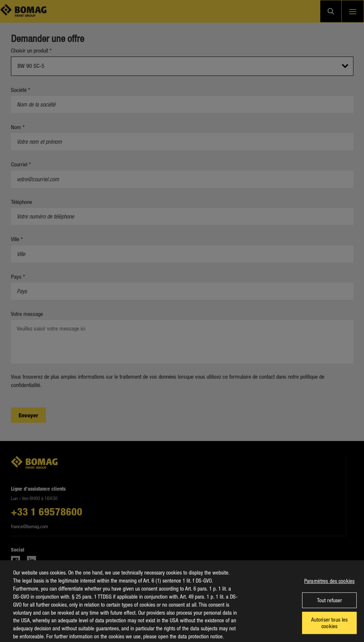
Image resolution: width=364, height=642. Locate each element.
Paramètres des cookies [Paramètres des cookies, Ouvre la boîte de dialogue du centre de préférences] (329, 586)
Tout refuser (330, 605)
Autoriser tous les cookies (330, 628)
